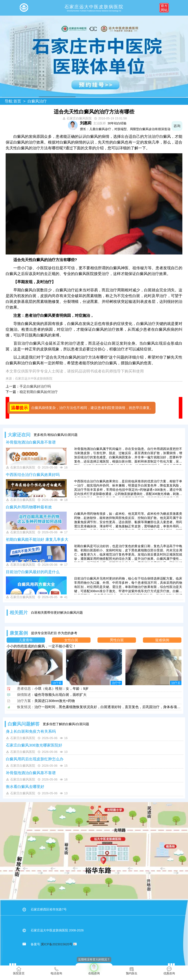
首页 (17, 101)
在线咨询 (94, 969)
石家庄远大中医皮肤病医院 (34, 378)
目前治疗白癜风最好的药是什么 (33, 572)
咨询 (177, 126)
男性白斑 (117, 640)
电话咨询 (56, 971)
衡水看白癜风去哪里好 (25, 787)
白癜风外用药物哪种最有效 (29, 507)
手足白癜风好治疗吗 (35, 386)
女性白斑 (71, 640)
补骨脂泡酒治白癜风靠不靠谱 (31, 442)
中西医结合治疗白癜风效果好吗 (33, 475)
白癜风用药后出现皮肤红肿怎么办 (35, 759)
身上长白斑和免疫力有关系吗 (31, 731)
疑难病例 (162, 640)
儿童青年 (26, 640)
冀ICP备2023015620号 (57, 944)
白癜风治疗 (37, 101)
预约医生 (132, 971)
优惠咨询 (169, 971)
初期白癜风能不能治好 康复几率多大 (37, 539)
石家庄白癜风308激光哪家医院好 (34, 745)
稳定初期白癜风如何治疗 (39, 392)
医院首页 (19, 971)
